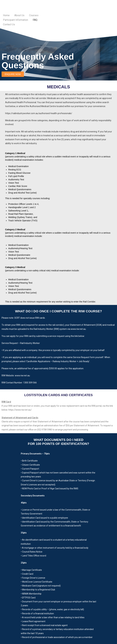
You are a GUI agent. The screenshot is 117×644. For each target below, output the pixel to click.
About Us (19, 15)
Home (6, 15)
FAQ (35, 20)
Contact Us (9, 24)
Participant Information (16, 20)
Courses (34, 15)
